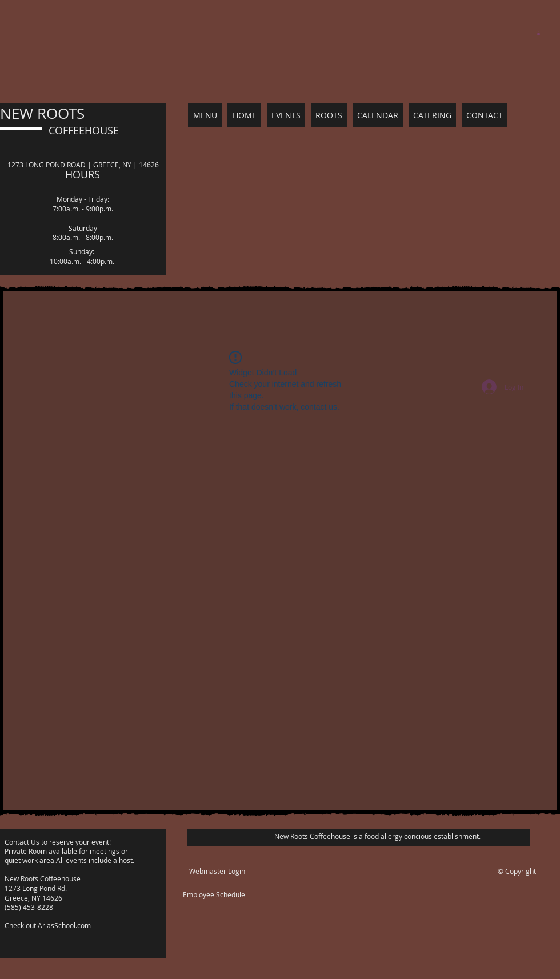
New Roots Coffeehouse (43, 878)
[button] (539, 33)
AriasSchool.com (64, 925)
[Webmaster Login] (217, 871)
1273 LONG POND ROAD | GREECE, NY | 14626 (83, 165)
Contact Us (23, 842)
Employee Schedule (214, 894)
